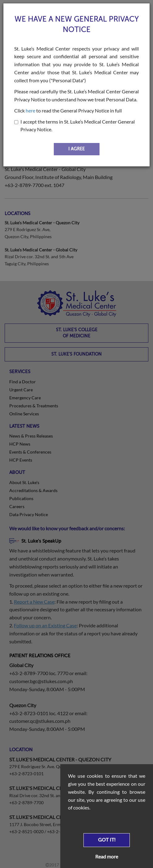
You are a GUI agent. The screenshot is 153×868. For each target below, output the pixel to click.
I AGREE (76, 149)
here (30, 110)
